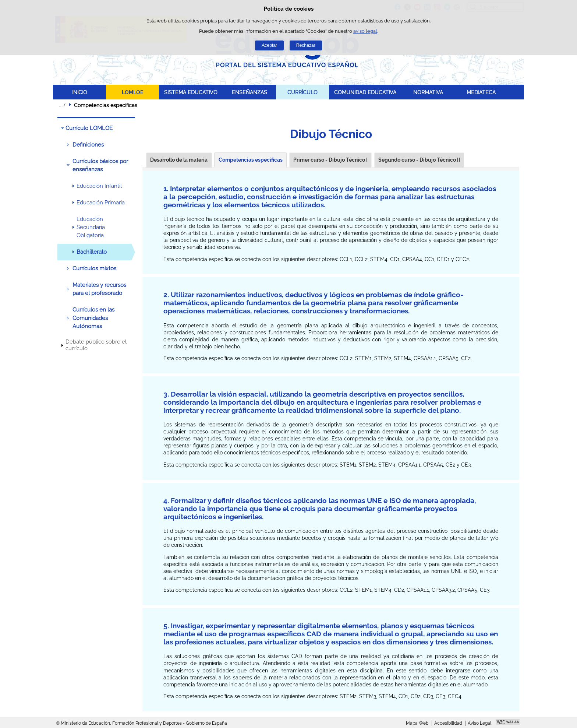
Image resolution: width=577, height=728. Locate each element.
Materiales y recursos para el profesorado (99, 289)
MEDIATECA (481, 92)
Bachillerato (92, 252)
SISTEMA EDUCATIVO (191, 92)
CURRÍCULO (302, 92)
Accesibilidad (448, 723)
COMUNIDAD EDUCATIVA (365, 92)
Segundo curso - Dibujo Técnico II (419, 160)
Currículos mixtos (94, 268)
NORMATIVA (428, 92)
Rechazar (306, 45)
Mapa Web (417, 723)
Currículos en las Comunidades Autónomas (93, 318)
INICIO (80, 92)
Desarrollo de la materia (179, 160)
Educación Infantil (99, 186)
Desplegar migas (62, 105)
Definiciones (88, 145)
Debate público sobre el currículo (96, 345)
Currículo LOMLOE (89, 128)
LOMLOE (132, 92)
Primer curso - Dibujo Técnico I (330, 160)
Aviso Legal (479, 723)
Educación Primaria (101, 203)
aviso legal (365, 31)
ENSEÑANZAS (249, 92)
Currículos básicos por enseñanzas (100, 165)
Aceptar (269, 45)
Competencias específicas (251, 160)
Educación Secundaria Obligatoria (91, 227)
